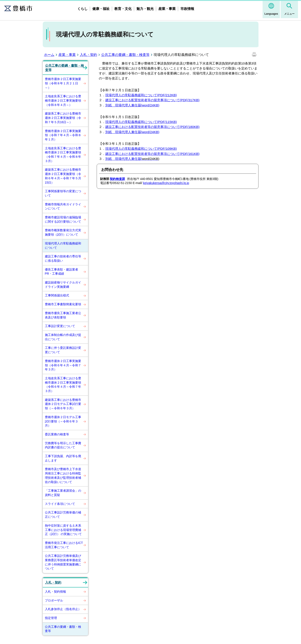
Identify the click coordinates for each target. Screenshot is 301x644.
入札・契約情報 (55, 592)
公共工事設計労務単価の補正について (63, 515)
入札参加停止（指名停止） (63, 609)
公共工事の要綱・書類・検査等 (125, 55)
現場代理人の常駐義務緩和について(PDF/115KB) (141, 122)
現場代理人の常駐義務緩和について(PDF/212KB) (141, 95)
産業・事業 (167, 9)
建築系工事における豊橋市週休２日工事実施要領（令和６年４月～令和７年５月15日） (63, 176)
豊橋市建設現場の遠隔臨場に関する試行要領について (63, 219)
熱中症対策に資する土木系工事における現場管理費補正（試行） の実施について (63, 530)
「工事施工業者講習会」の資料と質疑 (63, 493)
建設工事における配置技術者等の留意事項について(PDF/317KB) (152, 100)
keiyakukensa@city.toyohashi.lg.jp (166, 183)
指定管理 (51, 618)
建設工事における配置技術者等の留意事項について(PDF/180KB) (152, 127)
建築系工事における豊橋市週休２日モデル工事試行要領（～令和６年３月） (63, 404)
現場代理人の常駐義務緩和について (63, 246)
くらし (82, 9)
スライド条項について (60, 504)
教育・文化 (123, 9)
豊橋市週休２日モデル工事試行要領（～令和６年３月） (63, 421)
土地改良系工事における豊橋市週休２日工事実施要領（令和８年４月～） (63, 100)
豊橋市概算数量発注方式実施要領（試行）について (63, 232)
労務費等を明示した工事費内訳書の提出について (63, 445)
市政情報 (187, 9)
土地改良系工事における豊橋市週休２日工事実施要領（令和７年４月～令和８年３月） (63, 155)
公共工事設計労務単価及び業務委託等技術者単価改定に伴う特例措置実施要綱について (63, 562)
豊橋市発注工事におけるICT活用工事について (64, 545)
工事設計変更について (60, 326)
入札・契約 (88, 55)
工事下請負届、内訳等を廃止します (63, 458)
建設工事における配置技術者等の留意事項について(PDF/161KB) (152, 154)
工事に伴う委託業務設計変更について (63, 350)
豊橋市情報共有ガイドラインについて (63, 206)
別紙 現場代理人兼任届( (132, 132)
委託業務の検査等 (57, 434)
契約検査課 (117, 179)
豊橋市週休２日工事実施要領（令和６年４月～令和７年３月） (63, 365)
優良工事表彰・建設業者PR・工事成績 (61, 272)
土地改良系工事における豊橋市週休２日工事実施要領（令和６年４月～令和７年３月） (63, 385)
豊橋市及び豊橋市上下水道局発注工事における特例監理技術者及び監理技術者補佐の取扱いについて (63, 475)
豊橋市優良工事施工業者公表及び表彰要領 (63, 315)
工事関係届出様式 (57, 295)
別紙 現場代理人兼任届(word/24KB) (132, 105)
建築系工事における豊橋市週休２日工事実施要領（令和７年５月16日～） (63, 118)
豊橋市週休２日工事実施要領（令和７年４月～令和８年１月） (63, 135)
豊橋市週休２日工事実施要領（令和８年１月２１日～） (63, 83)
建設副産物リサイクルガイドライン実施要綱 (63, 285)
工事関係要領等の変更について (63, 193)
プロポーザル (54, 600)
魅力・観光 (145, 9)
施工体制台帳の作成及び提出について (63, 337)
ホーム (49, 55)
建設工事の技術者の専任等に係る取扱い (63, 258)
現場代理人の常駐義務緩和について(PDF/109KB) (141, 149)
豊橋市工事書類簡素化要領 (63, 304)
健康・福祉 (101, 9)
